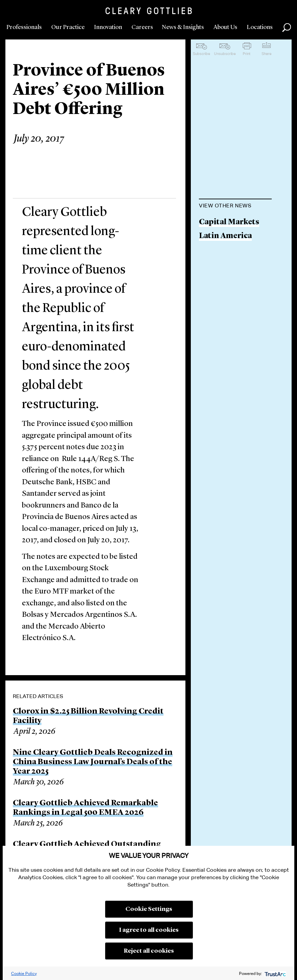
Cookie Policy (24, 973)
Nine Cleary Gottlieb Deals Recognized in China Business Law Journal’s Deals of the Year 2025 (93, 762)
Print (247, 54)
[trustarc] (275, 973)
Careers (142, 27)
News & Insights (183, 27)
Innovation (108, 27)
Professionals (24, 27)
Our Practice (68, 27)
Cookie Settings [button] (149, 909)
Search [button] (287, 28)
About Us (225, 27)
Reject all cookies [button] (149, 951)
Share (266, 54)
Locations (260, 27)
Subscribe (201, 54)
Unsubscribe (225, 54)
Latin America (225, 236)
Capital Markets (229, 222)
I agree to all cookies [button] (149, 930)
